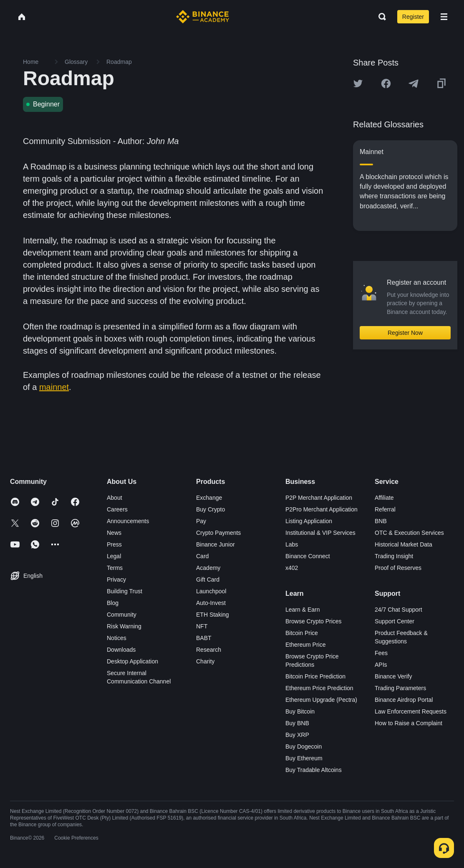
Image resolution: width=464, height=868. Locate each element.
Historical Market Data (403, 544)
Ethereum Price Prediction (319, 688)
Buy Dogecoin (304, 747)
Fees (381, 653)
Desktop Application (132, 661)
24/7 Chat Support (398, 610)
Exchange (209, 498)
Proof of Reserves (398, 568)
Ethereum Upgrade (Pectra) (321, 700)
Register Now (405, 333)
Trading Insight (394, 556)
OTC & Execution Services (409, 533)
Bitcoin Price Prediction (315, 676)
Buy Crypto (211, 509)
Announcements (128, 521)
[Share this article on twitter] (358, 84)
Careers (117, 509)
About (115, 498)
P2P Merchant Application (319, 498)
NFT (202, 626)
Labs (292, 544)
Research (209, 650)
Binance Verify (393, 676)
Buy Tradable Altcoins (314, 770)
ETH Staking (213, 615)
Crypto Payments (218, 533)
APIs (381, 665)
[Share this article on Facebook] (386, 84)
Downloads (121, 650)
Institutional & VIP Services (320, 533)
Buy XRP (297, 735)
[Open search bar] (380, 17)
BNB (381, 521)
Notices (117, 638)
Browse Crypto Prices (314, 621)
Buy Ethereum (304, 758)
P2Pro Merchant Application (322, 509)
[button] (444, 17)
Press (114, 544)
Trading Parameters (400, 688)
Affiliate (384, 498)
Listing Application (309, 521)
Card (202, 556)
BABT (204, 638)
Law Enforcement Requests (411, 711)
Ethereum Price (305, 645)
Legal (114, 556)
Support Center (395, 621)
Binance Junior (216, 544)
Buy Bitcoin (300, 711)
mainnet (54, 387)
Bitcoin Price (302, 633)
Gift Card (208, 580)
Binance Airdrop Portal (404, 700)
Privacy (116, 580)
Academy (208, 568)
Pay (201, 521)
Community (122, 615)
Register (413, 17)
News (114, 533)
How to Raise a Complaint (409, 723)
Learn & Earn (303, 610)
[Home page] (203, 17)
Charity (205, 661)
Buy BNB (297, 723)
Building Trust (125, 591)
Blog (113, 603)
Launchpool (211, 591)
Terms (115, 568)
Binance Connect (308, 556)
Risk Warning (124, 626)
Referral (385, 509)
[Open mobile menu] (444, 17)
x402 (292, 568)
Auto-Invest (211, 603)
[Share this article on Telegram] (414, 84)
